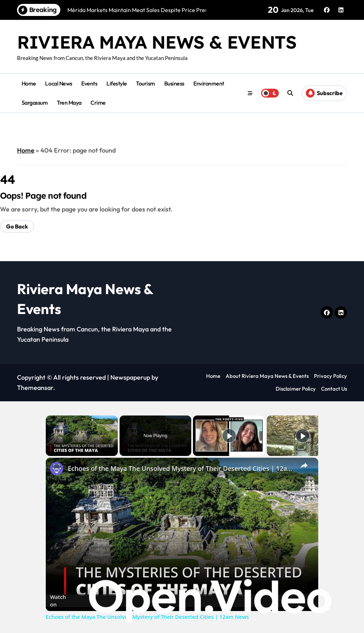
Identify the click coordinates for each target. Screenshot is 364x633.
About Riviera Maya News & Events (267, 376)
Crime (98, 103)
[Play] (229, 436)
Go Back (17, 226)
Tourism (145, 83)
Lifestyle (117, 83)
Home (29, 83)
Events (89, 83)
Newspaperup (130, 377)
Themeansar (35, 388)
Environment (209, 83)
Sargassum (35, 103)
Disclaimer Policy (296, 389)
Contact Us (334, 389)
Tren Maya (69, 103)
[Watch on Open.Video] (182, 600)
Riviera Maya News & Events (156, 42)
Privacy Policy (330, 376)
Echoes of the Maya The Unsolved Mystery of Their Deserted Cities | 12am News (181, 468)
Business (174, 83)
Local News (59, 83)
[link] (57, 469)
